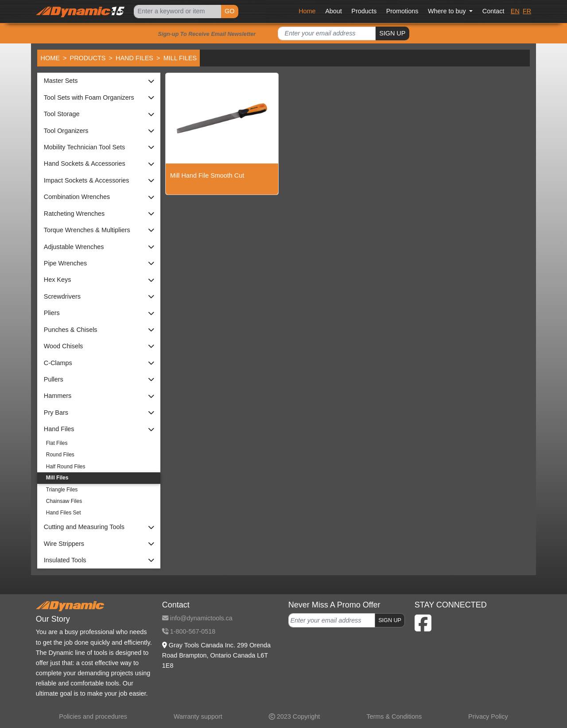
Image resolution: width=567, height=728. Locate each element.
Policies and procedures (93, 716)
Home (307, 11)
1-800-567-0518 (189, 631)
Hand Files (134, 58)
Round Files (60, 455)
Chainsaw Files (64, 501)
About (334, 11)
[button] (99, 81)
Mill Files (57, 478)
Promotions (402, 11)
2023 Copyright (295, 716)
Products (364, 11)
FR (527, 11)
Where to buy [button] (448, 11)
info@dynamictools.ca (197, 618)
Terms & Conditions (394, 716)
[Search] (177, 12)
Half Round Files (66, 467)
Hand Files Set (64, 513)
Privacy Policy (488, 716)
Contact (493, 11)
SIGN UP (392, 33)
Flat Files (57, 443)
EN (515, 11)
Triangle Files (62, 490)
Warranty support (198, 716)
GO (229, 11)
